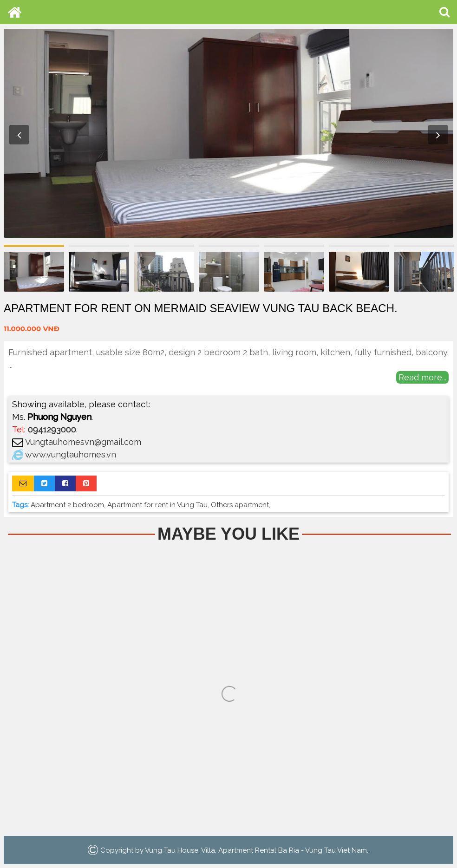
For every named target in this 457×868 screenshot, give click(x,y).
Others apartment (240, 505)
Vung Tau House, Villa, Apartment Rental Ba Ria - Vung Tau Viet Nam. (257, 850)
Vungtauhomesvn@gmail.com (83, 442)
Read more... (422, 377)
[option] (228, 133)
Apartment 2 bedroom (67, 505)
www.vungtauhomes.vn (71, 454)
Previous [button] (19, 135)
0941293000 (52, 429)
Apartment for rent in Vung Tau (157, 505)
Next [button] (438, 135)
